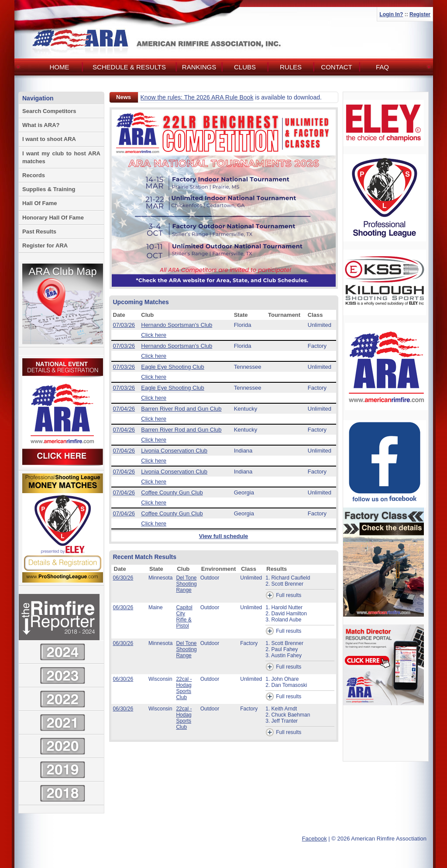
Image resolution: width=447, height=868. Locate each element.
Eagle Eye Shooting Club (173, 367)
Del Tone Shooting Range (186, 584)
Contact (336, 67)
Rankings (199, 67)
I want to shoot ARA (49, 139)
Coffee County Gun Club (172, 492)
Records (34, 175)
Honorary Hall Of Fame (53, 218)
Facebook (315, 839)
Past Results (39, 232)
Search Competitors (49, 111)
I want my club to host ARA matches (61, 157)
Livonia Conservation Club (174, 451)
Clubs (245, 67)
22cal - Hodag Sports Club (184, 688)
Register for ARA (45, 245)
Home (60, 67)
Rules (291, 67)
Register (420, 14)
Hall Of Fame (40, 203)
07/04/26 (124, 409)
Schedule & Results (129, 67)
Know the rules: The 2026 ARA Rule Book (197, 97)
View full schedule (223, 536)
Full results (283, 595)
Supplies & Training (49, 189)
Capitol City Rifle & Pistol (184, 617)
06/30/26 (123, 578)
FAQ (382, 67)
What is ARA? (41, 125)
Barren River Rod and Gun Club (181, 409)
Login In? (391, 14)
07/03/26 (124, 325)
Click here (154, 335)
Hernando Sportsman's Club (177, 325)
